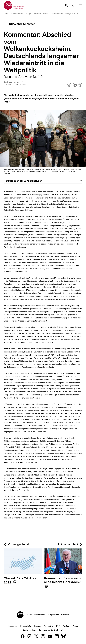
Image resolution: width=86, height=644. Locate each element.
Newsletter (48, 626)
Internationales (18, 14)
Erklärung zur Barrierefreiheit (51, 630)
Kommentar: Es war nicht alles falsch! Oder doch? (63, 580)
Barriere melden (30, 630)
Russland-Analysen (41, 14)
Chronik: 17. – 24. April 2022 (20, 580)
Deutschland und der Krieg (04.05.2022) (65, 14)
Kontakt (66, 626)
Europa (29, 14)
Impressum (13, 626)
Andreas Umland (13, 82)
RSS (58, 626)
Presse (75, 626)
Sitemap (37, 626)
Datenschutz (26, 626)
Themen (6, 14)
